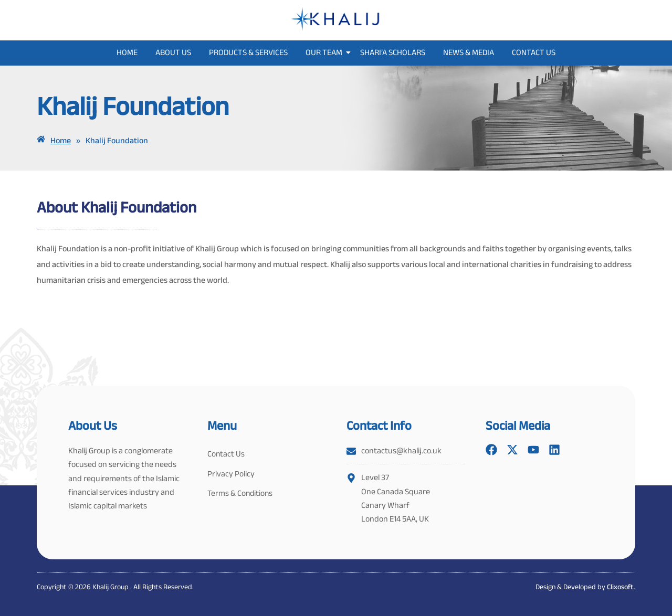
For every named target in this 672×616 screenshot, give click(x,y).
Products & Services (248, 52)
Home (127, 52)
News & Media (469, 52)
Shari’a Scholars (393, 52)
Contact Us (534, 52)
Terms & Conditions (241, 496)
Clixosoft (620, 587)
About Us (173, 52)
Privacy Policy (231, 475)
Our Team (326, 52)
